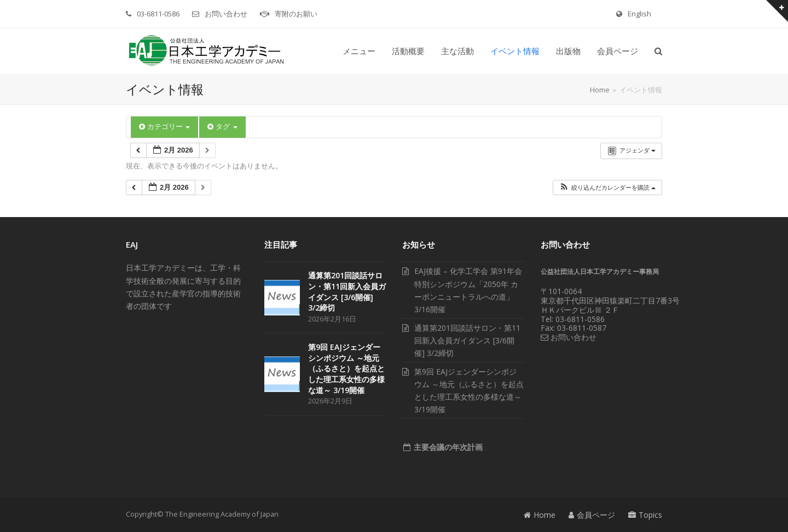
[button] (658, 51)
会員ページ (592, 515)
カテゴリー (164, 127)
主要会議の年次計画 (447, 447)
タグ (222, 127)
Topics (645, 515)
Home (540, 515)
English (639, 14)
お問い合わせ (226, 14)
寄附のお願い (296, 14)
